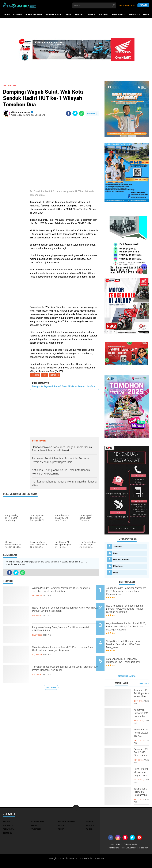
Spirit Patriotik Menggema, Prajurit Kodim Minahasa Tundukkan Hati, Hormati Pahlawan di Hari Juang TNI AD (141, 761)
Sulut (69, 15)
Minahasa (104, 15)
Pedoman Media (133, 831)
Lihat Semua (51, 688)
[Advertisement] (12, 163)
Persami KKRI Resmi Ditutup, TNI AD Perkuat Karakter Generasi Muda (141, 722)
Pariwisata (134, 15)
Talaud (89, 815)
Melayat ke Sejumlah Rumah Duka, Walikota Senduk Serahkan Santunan (64, 387)
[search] (94, 5)
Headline (35, 375)
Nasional (18, 15)
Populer (143, 5)
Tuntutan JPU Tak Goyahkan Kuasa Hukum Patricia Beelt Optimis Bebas (141, 682)
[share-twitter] (75, 113)
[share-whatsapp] (82, 113)
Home (7, 15)
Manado (79, 15)
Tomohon (91, 15)
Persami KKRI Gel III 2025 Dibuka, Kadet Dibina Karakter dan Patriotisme (141, 741)
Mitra (116, 573)
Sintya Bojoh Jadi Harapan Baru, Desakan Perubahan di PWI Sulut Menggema (130, 636)
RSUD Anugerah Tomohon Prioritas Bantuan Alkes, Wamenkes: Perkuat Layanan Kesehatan (62, 614)
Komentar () (92, 113)
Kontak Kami (115, 834)
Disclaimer (114, 838)
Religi (146, 15)
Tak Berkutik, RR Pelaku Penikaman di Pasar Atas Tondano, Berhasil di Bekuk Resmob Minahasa (141, 781)
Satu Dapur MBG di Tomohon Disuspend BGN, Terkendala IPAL (130, 651)
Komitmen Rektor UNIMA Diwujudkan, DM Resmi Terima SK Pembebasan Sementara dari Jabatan (141, 702)
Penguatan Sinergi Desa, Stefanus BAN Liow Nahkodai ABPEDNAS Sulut (64, 631)
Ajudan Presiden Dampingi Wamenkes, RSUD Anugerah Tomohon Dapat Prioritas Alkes (64, 594)
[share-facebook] (68, 113)
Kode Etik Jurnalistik (132, 834)
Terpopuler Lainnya (127, 662)
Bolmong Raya (119, 15)
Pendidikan (36, 815)
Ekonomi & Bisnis (54, 15)
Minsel (34, 811)
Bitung (6, 808)
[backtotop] (76, 794)
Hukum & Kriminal (34, 15)
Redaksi (120, 831)
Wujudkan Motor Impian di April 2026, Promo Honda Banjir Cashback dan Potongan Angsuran (64, 654)
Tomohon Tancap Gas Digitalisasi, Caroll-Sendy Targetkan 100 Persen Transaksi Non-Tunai (61, 673)
